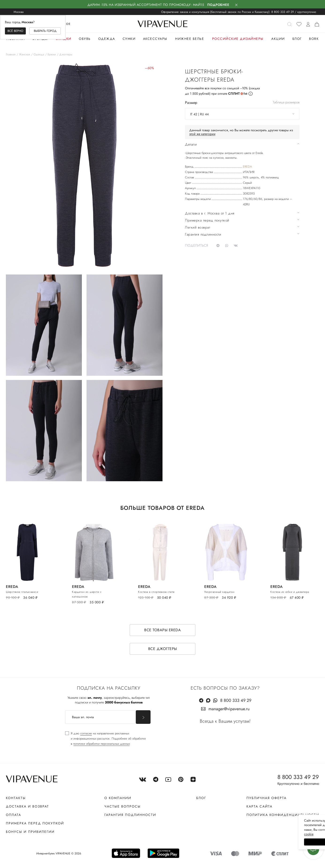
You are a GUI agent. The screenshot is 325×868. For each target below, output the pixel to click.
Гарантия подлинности (130, 815)
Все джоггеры (163, 649)
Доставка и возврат (27, 806)
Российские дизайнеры (238, 39)
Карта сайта (259, 806)
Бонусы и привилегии (30, 832)
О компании (118, 798)
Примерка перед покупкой (35, 823)
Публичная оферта (266, 798)
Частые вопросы (123, 806)
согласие (86, 733)
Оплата (13, 815)
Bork (314, 39)
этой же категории (202, 134)
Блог (297, 39)
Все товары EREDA (162, 630)
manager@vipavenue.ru (229, 709)
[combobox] (242, 114)
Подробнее (218, 5)
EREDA (247, 167)
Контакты (16, 798)
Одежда (107, 39)
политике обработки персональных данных (102, 744)
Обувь (85, 39)
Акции (278, 39)
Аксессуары (155, 39)
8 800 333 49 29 (283, 12)
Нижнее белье (190, 39)
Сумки (129, 39)
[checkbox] (106, 739)
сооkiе (233, 834)
